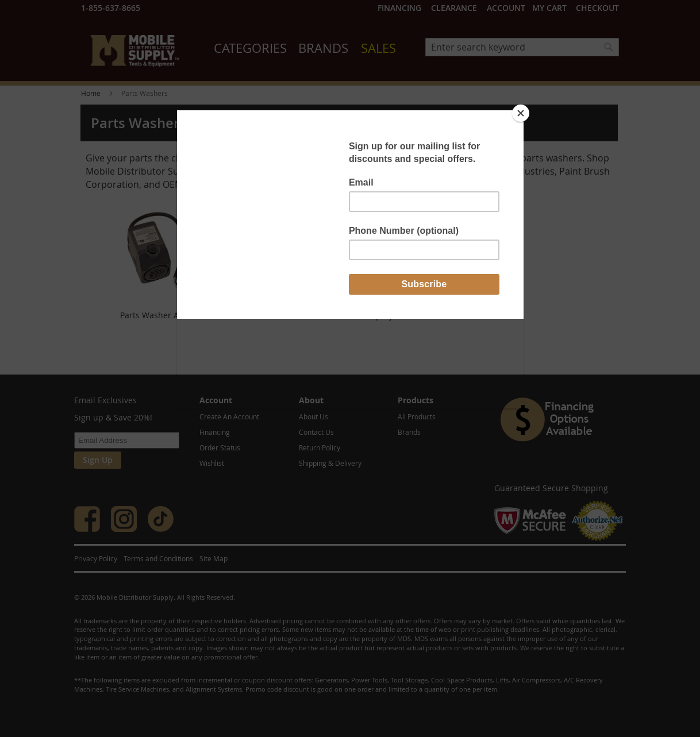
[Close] (521, 113)
